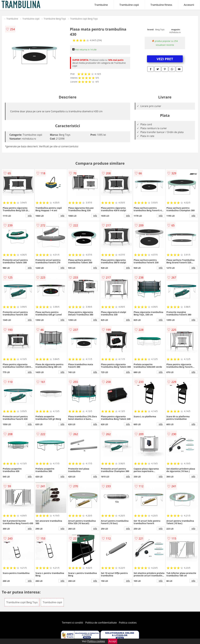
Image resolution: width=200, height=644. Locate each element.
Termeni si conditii (73, 623)
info (30, 216)
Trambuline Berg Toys (55, 19)
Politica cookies (128, 623)
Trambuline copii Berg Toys (84, 19)
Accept (113, 641)
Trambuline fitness (161, 5)
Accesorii (189, 5)
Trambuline (101, 5)
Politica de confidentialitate (101, 623)
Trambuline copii (129, 5)
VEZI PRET (165, 59)
